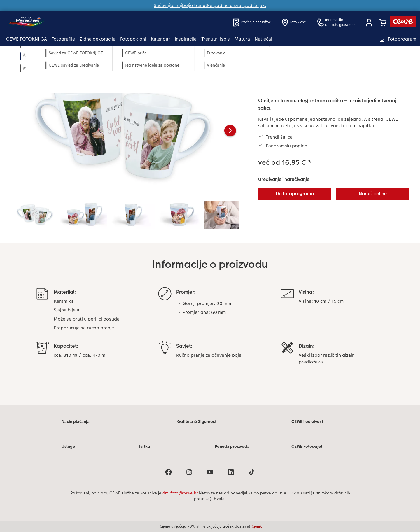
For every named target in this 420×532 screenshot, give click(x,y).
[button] (369, 22)
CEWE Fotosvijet (307, 446)
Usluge (68, 446)
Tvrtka (144, 446)
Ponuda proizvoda (232, 446)
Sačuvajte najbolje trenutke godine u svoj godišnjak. (210, 5)
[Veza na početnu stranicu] (63, 22)
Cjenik (257, 526)
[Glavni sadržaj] (210, 233)
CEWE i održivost (307, 421)
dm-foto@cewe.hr (180, 493)
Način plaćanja (76, 421)
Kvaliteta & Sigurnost (196, 421)
